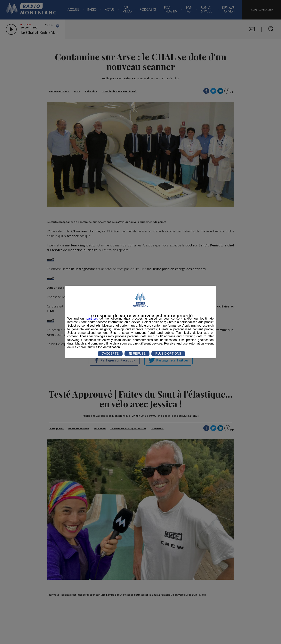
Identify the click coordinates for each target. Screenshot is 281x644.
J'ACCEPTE (110, 354)
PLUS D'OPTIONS (168, 354)
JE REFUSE (137, 354)
